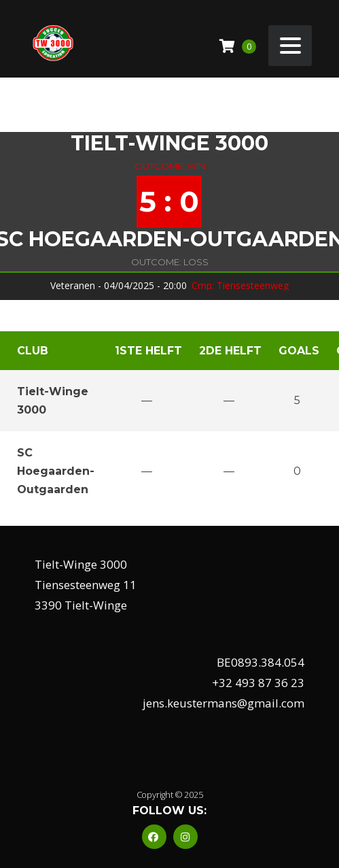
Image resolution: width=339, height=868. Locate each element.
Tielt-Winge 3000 (169, 144)
